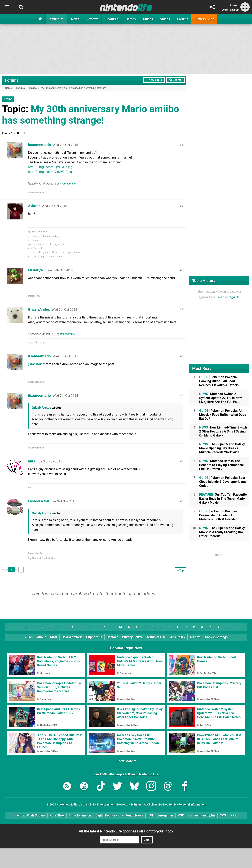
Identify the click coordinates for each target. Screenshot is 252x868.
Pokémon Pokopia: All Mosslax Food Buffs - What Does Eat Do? (223, 415)
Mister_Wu (37, 270)
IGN (150, 815)
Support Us (94, 637)
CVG (223, 815)
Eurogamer (165, 815)
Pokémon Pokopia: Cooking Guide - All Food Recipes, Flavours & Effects (219, 381)
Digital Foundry (106, 815)
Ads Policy (178, 637)
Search (175, 80)
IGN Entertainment (103, 805)
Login (225, 10)
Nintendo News (132, 815)
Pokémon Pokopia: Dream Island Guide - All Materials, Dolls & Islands (218, 515)
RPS (233, 815)
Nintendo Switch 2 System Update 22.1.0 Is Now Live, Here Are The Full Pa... (220, 398)
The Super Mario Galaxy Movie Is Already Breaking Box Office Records (222, 532)
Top (29, 637)
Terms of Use (156, 637)
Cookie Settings (216, 637)
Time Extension (80, 815)
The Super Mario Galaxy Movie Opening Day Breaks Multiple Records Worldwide (222, 448)
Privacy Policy (132, 637)
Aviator (34, 206)
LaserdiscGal (39, 501)
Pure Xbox (57, 815)
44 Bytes (136, 805)
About (41, 637)
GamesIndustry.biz (202, 815)
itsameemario (39, 145)
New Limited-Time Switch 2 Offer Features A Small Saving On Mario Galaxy (223, 431)
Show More (126, 761)
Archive (195, 637)
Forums (12, 80)
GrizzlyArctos (39, 309)
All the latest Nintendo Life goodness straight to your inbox (126, 831)
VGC (181, 815)
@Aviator (35, 364)
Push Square (36, 815)
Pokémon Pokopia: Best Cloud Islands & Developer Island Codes (223, 482)
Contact (112, 637)
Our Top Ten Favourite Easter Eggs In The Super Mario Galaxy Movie (223, 498)
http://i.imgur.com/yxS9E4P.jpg (50, 172)
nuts (31, 461)
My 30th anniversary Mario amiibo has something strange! (90, 115)
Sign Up (234, 10)
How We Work (72, 637)
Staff (54, 637)
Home (8, 88)
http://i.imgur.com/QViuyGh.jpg (50, 167)
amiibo (33, 88)
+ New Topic (154, 80)
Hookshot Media (67, 805)
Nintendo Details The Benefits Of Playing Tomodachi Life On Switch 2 (221, 465)
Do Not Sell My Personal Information (182, 805)
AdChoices (150, 805)
